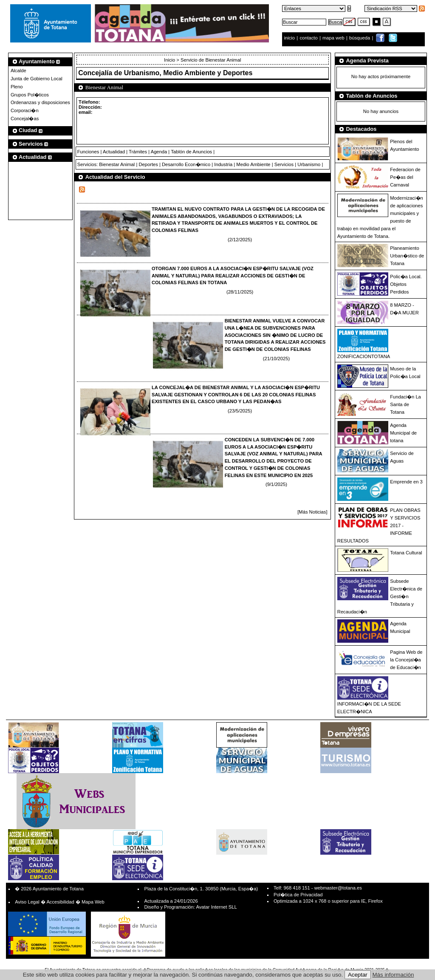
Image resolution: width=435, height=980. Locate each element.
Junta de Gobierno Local (37, 79)
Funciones (88, 152)
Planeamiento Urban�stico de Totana (407, 256)
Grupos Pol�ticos (30, 95)
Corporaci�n (25, 110)
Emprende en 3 (406, 482)
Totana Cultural (406, 553)
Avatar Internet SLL (216, 907)
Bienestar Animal (117, 164)
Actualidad (114, 152)
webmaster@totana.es (338, 888)
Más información (393, 975)
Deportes (148, 164)
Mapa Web (93, 902)
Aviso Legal (27, 902)
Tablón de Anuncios (191, 152)
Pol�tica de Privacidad (298, 895)
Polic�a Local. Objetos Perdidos (406, 284)
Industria (223, 164)
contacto (308, 38)
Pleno (17, 87)
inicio (290, 38)
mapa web (334, 38)
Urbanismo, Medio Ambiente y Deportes (188, 73)
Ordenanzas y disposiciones (40, 102)
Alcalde (18, 71)
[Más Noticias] (312, 512)
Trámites (138, 152)
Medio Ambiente (253, 164)
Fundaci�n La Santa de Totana (405, 404)
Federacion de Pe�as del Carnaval (405, 177)
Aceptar (358, 975)
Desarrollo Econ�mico (186, 164)
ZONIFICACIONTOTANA (364, 356)
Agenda (159, 152)
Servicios (284, 164)
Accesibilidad (60, 902)
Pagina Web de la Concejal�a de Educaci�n (406, 660)
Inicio (170, 60)
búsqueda (360, 38)
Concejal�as (25, 119)
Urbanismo (309, 164)
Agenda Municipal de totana (403, 433)
